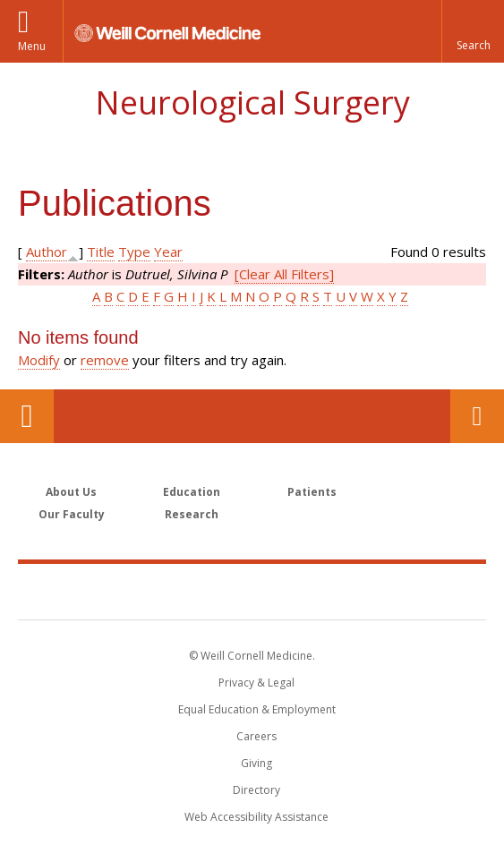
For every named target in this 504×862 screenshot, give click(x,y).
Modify (39, 360)
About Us (71, 492)
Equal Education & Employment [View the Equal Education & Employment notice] (257, 709)
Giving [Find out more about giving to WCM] (256, 763)
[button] (473, 31)
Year (168, 252)
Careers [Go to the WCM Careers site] (256, 736)
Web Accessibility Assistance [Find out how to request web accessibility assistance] (256, 817)
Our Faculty (72, 514)
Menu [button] (32, 46)
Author (47, 252)
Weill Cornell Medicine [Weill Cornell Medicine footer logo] (252, 591)
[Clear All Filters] (284, 274)
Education (192, 492)
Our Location (27, 416)
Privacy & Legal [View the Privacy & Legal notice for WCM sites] (256, 683)
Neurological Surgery (252, 102)
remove (105, 360)
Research (192, 514)
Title (101, 252)
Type (134, 252)
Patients (312, 492)
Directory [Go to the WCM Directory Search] (256, 790)
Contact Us (477, 416)
